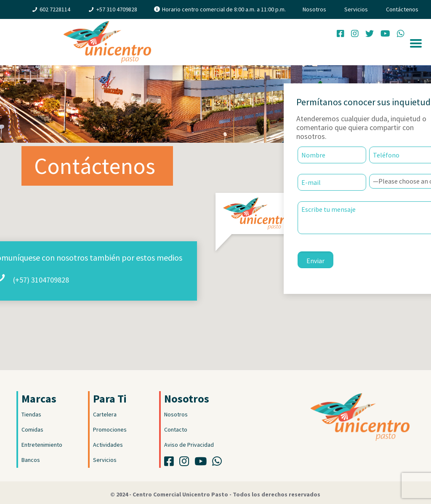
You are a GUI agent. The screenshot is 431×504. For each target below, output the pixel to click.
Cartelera (105, 414)
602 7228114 (55, 9)
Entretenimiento (42, 445)
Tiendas (31, 414)
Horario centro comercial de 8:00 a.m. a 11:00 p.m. (224, 9)
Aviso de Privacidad (189, 445)
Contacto (176, 429)
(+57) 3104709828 (41, 280)
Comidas (32, 429)
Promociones (110, 429)
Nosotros (314, 9)
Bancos (31, 460)
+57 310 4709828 (117, 9)
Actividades (108, 445)
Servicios (356, 9)
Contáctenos (402, 9)
